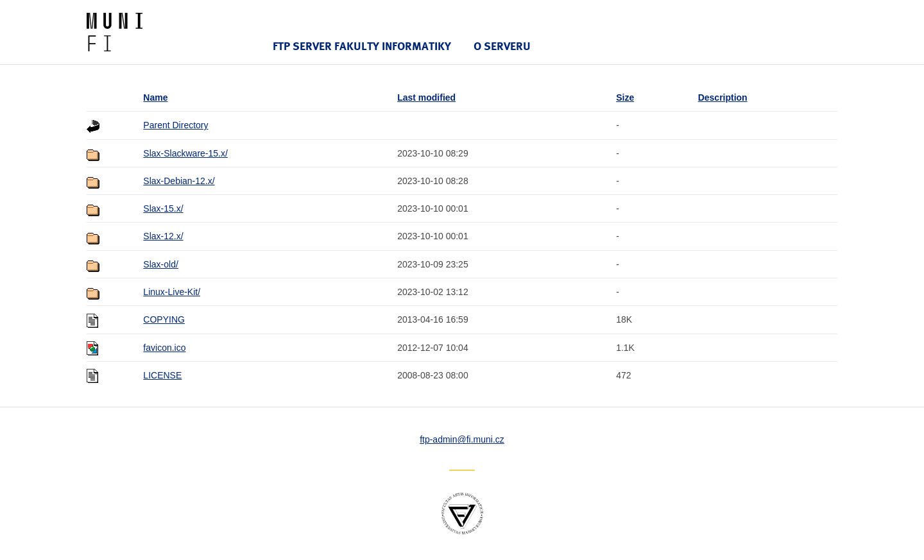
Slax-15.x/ (163, 208)
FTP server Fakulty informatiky (362, 46)
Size (625, 98)
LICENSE (162, 375)
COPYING (164, 319)
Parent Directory (175, 125)
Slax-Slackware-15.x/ (185, 153)
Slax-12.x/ (163, 236)
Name (155, 98)
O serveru (502, 46)
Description (723, 98)
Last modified (426, 98)
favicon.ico (164, 348)
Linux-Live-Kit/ (172, 292)
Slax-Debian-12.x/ (179, 181)
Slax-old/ (160, 264)
